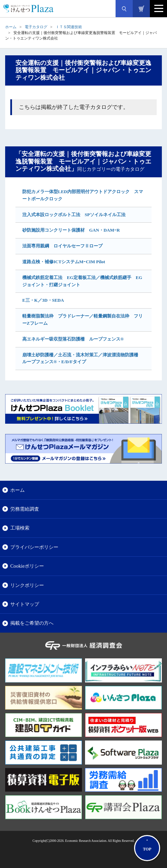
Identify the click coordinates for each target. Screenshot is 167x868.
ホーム (11, 27)
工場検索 (20, 528)
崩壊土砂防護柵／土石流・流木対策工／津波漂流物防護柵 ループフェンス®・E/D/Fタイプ (82, 358)
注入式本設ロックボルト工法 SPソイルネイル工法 (74, 215)
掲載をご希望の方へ (32, 623)
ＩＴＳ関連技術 (69, 27)
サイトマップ (25, 604)
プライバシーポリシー (34, 547)
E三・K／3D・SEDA (43, 300)
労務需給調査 (25, 509)
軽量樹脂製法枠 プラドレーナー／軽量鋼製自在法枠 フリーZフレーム (82, 320)
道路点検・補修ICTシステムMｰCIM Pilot (64, 262)
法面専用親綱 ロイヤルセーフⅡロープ (62, 246)
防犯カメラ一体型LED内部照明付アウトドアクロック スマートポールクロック (83, 195)
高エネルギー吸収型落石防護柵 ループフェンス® (73, 339)
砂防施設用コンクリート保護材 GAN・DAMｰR (71, 230)
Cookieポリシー (27, 566)
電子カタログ (36, 27)
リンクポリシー (27, 585)
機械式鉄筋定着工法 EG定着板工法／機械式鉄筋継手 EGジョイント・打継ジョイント (82, 281)
